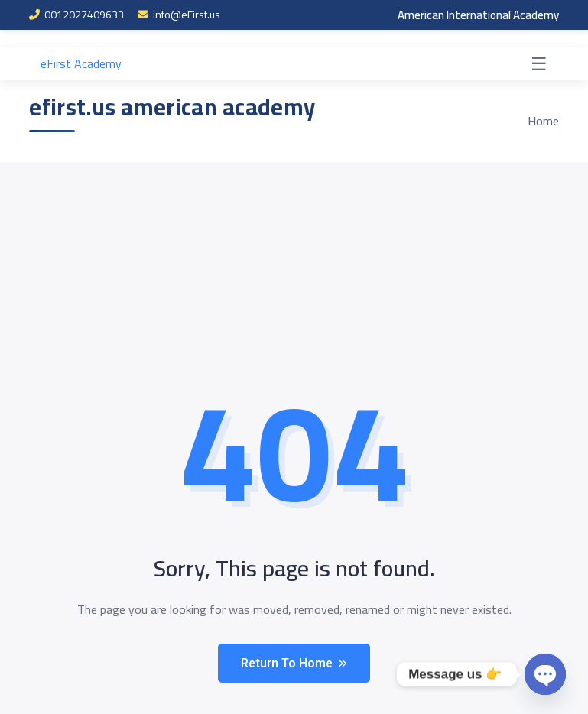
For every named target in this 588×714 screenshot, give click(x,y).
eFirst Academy (81, 64)
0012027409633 (76, 15)
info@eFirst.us (179, 15)
